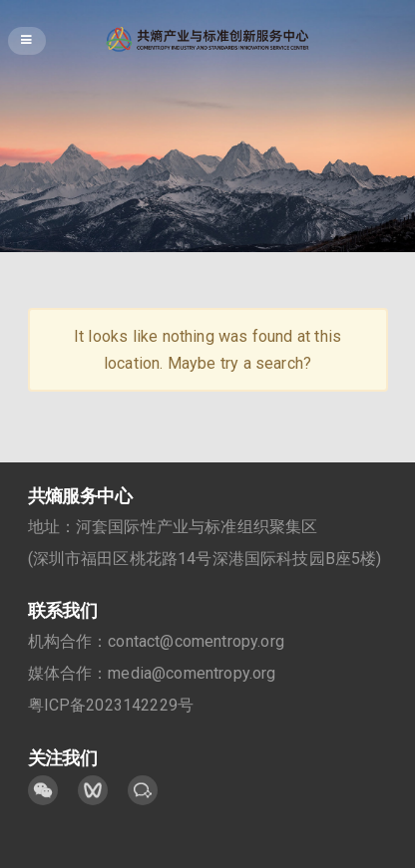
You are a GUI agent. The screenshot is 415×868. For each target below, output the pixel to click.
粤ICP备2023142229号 (111, 705)
